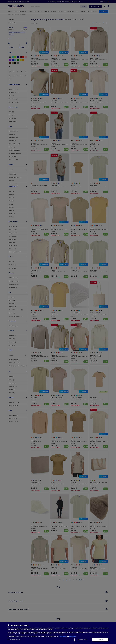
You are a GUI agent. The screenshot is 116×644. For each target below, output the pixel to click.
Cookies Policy (63, 637)
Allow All (100, 640)
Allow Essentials (83, 640)
